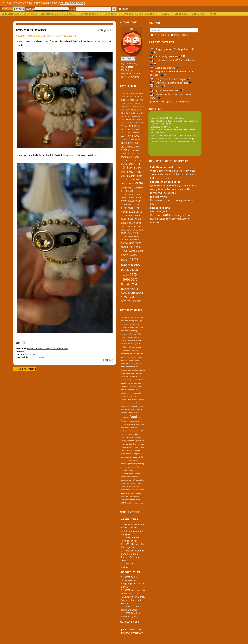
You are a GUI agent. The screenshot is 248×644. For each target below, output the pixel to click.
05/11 (141, 172)
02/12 (138, 161)
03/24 (123, 97)
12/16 (132, 107)
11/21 (132, 100)
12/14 (141, 123)
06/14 (137, 129)
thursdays (132, 487)
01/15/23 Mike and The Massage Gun (133, 546)
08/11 (139, 167)
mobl (136, 447)
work (131, 360)
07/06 (130, 240)
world (129, 503)
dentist (142, 399)
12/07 (132, 223)
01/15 (135, 123)
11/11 (137, 164)
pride (130, 464)
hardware (133, 431)
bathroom (125, 321)
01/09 (124, 208)
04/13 (130, 147)
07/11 (125, 172)
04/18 (137, 103)
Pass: (90, 9)
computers (125, 334)
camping (139, 327)
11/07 (138, 223)
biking (132, 321)
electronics (125, 406)
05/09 (138, 201)
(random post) (158, 102)
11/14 (124, 126)
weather (131, 357)
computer (138, 393)
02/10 (137, 191)
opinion (129, 454)
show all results (181, 35)
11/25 (128, 93)
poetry (129, 460)
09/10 (131, 183)
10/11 (125, 167)
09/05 (140, 251)
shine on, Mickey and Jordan (171, 83)
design (124, 403)
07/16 (128, 110)
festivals (136, 413)
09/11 (132, 168)
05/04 (134, 289)
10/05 (132, 251)
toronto (132, 354)
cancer (131, 383)
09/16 (142, 107)
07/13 (130, 143)
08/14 (124, 129)
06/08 (131, 216)
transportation (126, 490)
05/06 (124, 243)
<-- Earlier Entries (25, 369)
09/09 (131, 198)
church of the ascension (130, 390)
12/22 (141, 97)
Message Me (128, 59)
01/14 (130, 136)
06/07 (124, 230)
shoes (129, 477)
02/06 (124, 247)
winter (138, 500)
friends (141, 417)
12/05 (137, 247)
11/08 (137, 208)
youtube (135, 503)
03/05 (136, 265)
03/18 (141, 103)
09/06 (136, 236)
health (140, 431)
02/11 (139, 176)
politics (136, 460)
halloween (132, 341)
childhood (137, 386)
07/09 (124, 201)
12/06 (136, 233)
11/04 (134, 274)
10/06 (130, 236)
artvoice (124, 370)
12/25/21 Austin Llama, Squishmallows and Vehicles (133, 600)
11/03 (139, 297)
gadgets (131, 421)
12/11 (130, 164)
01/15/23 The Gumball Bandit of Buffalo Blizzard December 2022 (132, 556)
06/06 (136, 240)
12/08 (131, 208)
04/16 (123, 113)
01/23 (137, 97)
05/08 (137, 216)
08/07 (136, 226)
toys (137, 354)
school (124, 477)
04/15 (140, 120)
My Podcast (127, 67)
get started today (72, 3)
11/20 (141, 100)
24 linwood (125, 317)
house (130, 344)
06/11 (133, 172)
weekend (124, 500)
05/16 (139, 110)
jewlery (124, 441)
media (123, 447)
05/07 (130, 230)
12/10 (131, 180)
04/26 (123, 93)
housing (138, 437)
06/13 (137, 143)
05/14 (124, 133)
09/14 (136, 126)
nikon (123, 454)
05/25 (132, 93)
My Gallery (127, 70)
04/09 (124, 205)
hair (123, 428)
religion (131, 470)
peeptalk (129, 457)
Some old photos (164, 68)
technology (125, 483)
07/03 (139, 301)
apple (123, 367)
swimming (125, 354)
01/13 (131, 150)
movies (141, 447)
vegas (123, 493)
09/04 (135, 279)
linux (123, 444)
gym (142, 424)
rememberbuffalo (128, 473)
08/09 (138, 198)
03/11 (132, 176)
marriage (140, 444)
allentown (125, 363)
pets (139, 347)
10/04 (126, 279)
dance (129, 399)
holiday (136, 434)
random (137, 467)
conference (135, 396)
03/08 (131, 219)
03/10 (131, 191)
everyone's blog (162, 35)
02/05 (125, 270)
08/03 (134, 301)
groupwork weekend (167, 90)
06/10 (132, 187)
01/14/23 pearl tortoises (129, 565)
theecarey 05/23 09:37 (161, 127)
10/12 (129, 154)
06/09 (131, 201)
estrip (134, 409)
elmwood (133, 406)
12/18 (128, 103)
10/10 (124, 184)
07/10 (124, 188)
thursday (124, 487)
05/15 (134, 120)
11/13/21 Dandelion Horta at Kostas (131, 608)
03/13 (137, 146)
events (139, 409)
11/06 (124, 236)
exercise (124, 413)
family (130, 413)
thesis (140, 483)
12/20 (137, 100)
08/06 (124, 240)
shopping (136, 477)
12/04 (125, 275)
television (134, 483)
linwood (129, 444)
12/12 (138, 150)
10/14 (130, 126)
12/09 (130, 194)
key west (137, 344)
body (123, 324)
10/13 (132, 139)
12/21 (128, 100)
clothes (128, 331)
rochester (135, 350)
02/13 (124, 150)
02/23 (132, 97)
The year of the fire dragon (170, 79)
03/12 (131, 160)
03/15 (123, 123)
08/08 (139, 212)
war (128, 493)
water (132, 493)
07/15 (123, 120)
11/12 (123, 154)
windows (132, 500)
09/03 (129, 301)
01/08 (125, 223)
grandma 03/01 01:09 (161, 118)
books (123, 377)
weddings (125, 360)
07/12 (124, 157)
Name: (47, 9)
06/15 (129, 120)
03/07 (142, 230)
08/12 (141, 154)
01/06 (130, 247)
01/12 (124, 164)
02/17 (123, 107)
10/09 (124, 198)
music (129, 347)
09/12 (135, 154)
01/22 (123, 100)
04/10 (124, 191)
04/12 (124, 160)
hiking (138, 341)
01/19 (123, 103)
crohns (124, 399)
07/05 (133, 255)
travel (142, 354)
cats (140, 383)
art (112, 30)
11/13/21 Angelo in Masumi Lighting (131, 615)
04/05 (126, 265)
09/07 (130, 226)
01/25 (141, 93)
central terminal (127, 386)
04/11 (125, 176)
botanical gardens (132, 324)
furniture (124, 337)
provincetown (126, 350)
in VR (158, 86)
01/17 (128, 107)
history (130, 434)
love (135, 444)
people (136, 457)
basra (142, 317)
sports (123, 480)
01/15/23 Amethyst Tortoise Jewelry (131, 539)
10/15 (129, 116)
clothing (134, 331)
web (123, 496)
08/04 (125, 284)
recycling (124, 470)
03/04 (132, 293)
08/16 (123, 110)
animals (133, 317)
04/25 (137, 93)
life (143, 441)
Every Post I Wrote (130, 73)
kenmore (130, 441)
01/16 (138, 113)
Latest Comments (130, 77)
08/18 (132, 103)
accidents (137, 360)
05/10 (139, 188)
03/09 (130, 205)
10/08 (124, 212)
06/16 (134, 110)
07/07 (142, 226)
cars (123, 331)
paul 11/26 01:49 (159, 130)
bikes (123, 373)
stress (129, 480)
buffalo (133, 327)
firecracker (125, 417)
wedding (138, 357)
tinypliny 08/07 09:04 (161, 141)
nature (135, 347)
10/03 (123, 301)
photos (124, 460)
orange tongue (138, 454)
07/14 (130, 129)
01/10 (124, 194)
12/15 (142, 113)
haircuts (124, 341)
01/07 (130, 233)
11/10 (138, 179)
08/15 (140, 116)
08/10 (139, 183)
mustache (130, 450)
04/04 (124, 293)
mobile (19, 9)
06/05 (125, 260)
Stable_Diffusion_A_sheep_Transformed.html (48, 349)
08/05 (125, 255)
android (132, 363)
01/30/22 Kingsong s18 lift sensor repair (133, 592)
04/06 (131, 243)
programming (138, 464)
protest (131, 467)
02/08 (138, 219)
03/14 (136, 132)
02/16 (133, 113)
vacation (124, 357)
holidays (124, 344)
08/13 (124, 143)
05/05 (134, 260)
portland (124, 464)
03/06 (138, 243)
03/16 (128, 113)
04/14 (130, 133)
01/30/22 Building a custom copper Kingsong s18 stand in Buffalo (132, 582)
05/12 (136, 157)
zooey (141, 503)
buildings (139, 380)
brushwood (125, 327)
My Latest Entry (129, 64)
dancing (133, 334)
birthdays (138, 321)
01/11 (124, 179)
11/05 (124, 251)
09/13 (138, 140)
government (135, 424)
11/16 (137, 107)
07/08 (124, 215)
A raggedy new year (168, 56)
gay (129, 424)
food (139, 334)
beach (142, 370)
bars (130, 370)
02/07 (123, 233)
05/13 (124, 147)
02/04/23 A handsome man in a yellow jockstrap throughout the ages (132, 529)
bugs (133, 380)
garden (124, 424)
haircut (137, 337)
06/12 (130, 157)
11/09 (137, 194)
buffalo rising (126, 380)
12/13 (136, 136)
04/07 (136, 230)
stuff (133, 480)
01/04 (124, 297)
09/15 (135, 116)
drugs (138, 403)
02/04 (140, 293)
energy (140, 406)
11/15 (123, 116)
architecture (130, 367)
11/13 (124, 139)
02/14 (124, 136)
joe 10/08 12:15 (158, 124)
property (124, 467)
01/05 (134, 270)
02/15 (129, 123)
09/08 (132, 212)
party (123, 457)
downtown (131, 403)
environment (126, 409)
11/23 (128, 97)
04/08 (124, 219)
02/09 (137, 205)
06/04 (125, 289)
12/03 (132, 297)
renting (138, 473)
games (131, 337)
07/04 (133, 284)
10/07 (124, 226)
